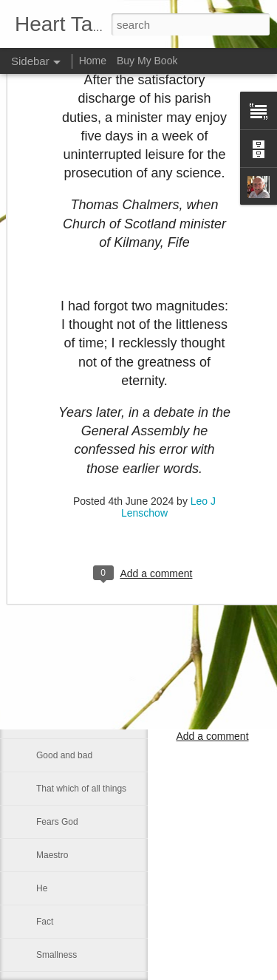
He (42, 888)
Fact (45, 922)
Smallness (57, 955)
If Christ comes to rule (79, 589)
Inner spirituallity (68, 689)
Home (93, 61)
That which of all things (81, 789)
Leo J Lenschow (212, 661)
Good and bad (64, 755)
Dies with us (60, 523)
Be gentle (55, 456)
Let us (48, 656)
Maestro (52, 855)
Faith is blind (61, 722)
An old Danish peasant (81, 556)
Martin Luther (62, 356)
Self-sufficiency (66, 423)
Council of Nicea (68, 389)
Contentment (62, 489)
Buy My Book (147, 61)
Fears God (57, 822)
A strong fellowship (73, 622)
